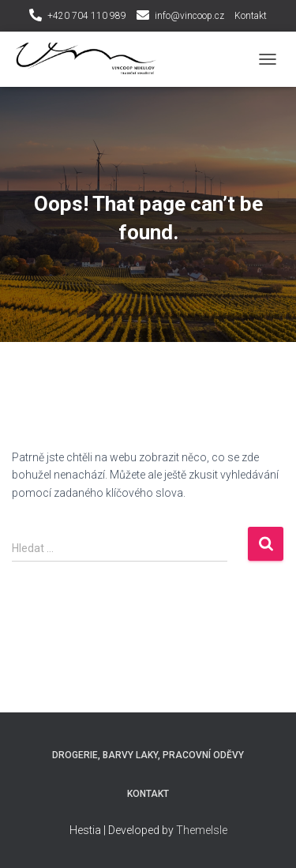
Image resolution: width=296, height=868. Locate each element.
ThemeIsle (202, 830)
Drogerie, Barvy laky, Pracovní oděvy (148, 755)
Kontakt (251, 16)
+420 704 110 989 (87, 16)
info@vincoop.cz (189, 16)
